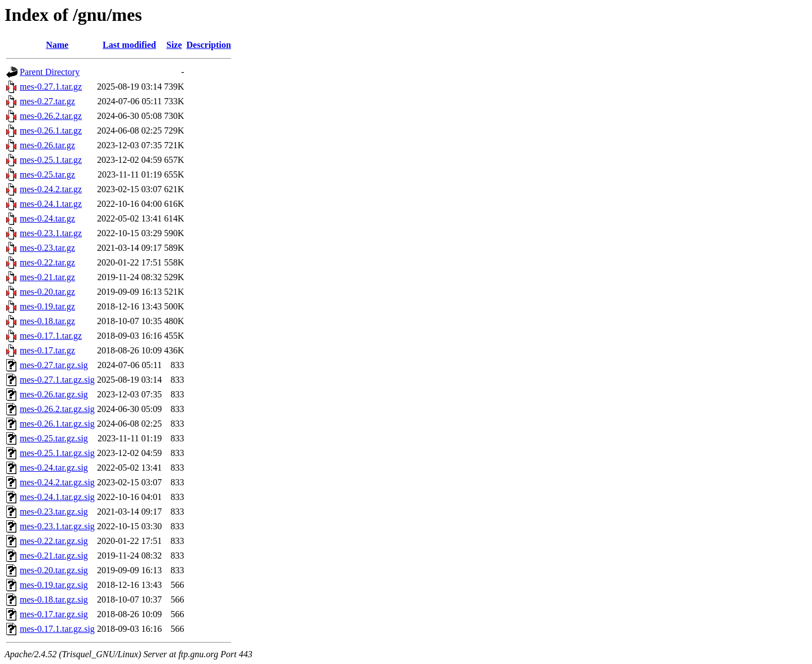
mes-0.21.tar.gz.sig (54, 555)
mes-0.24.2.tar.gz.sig (57, 482)
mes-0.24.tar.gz (47, 218)
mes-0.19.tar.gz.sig (54, 585)
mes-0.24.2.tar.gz (51, 189)
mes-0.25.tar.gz (47, 174)
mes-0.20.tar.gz (47, 292)
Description (209, 45)
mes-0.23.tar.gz (47, 248)
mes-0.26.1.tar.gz (51, 130)
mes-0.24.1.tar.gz (51, 204)
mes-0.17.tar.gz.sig (54, 614)
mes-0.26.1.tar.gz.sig (57, 424)
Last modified (129, 45)
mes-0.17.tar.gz (47, 350)
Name (57, 45)
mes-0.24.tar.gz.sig (54, 468)
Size (174, 45)
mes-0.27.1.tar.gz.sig (57, 380)
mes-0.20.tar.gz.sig (54, 570)
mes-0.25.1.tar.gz (51, 160)
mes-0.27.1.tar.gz (51, 87)
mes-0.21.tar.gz (47, 277)
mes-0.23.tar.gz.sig (54, 512)
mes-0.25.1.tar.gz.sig (57, 453)
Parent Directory (50, 72)
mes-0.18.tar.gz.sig (54, 599)
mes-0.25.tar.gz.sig (54, 438)
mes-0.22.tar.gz (47, 262)
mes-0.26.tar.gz (47, 145)
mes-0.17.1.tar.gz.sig (57, 629)
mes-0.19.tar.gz (47, 306)
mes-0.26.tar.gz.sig (54, 394)
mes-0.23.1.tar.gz (51, 233)
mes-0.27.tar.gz (47, 101)
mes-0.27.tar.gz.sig (54, 365)
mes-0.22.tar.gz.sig (54, 541)
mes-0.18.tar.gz (47, 321)
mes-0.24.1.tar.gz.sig (57, 497)
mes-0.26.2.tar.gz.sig (57, 409)
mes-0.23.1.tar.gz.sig (57, 526)
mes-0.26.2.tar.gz (51, 116)
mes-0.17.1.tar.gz (51, 336)
